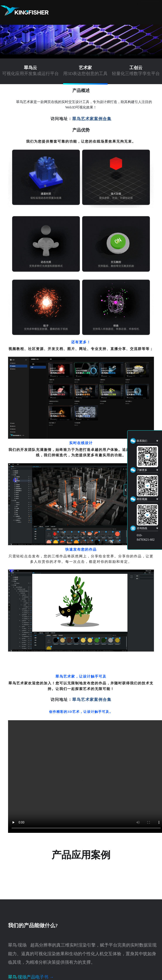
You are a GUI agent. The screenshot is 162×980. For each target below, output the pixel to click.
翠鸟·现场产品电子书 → (31, 977)
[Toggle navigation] (150, 12)
